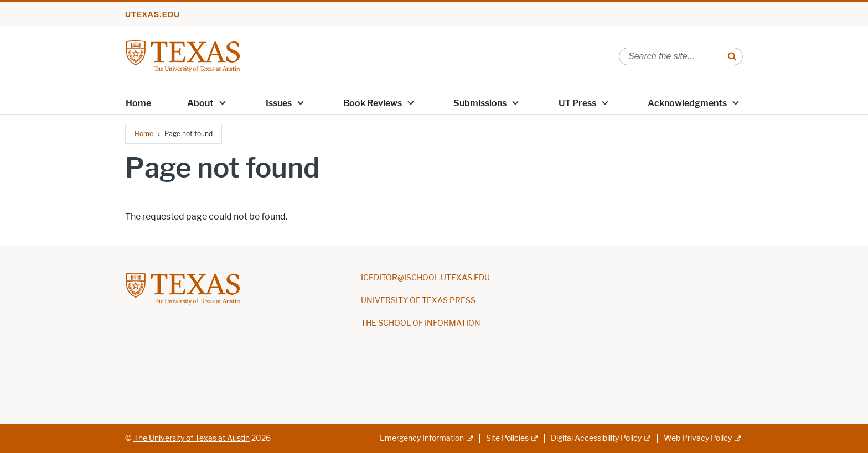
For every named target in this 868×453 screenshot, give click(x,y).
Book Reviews (373, 103)
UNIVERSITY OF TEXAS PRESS (418, 301)
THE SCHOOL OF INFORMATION (421, 323)
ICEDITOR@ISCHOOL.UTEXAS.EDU (425, 278)
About (200, 103)
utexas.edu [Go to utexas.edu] (153, 14)
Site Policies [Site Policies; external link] (507, 438)
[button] (223, 102)
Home (138, 103)
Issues (279, 103)
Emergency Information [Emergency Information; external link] (422, 438)
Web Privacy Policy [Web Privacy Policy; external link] (698, 438)
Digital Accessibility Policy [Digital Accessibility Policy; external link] (596, 438)
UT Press (577, 103)
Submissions (480, 103)
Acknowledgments (687, 103)
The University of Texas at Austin (192, 438)
